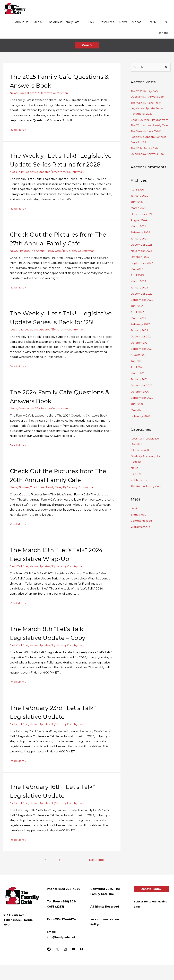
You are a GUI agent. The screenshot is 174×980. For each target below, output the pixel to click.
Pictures (24, 257)
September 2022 (142, 297)
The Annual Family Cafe (63, 22)
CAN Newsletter (142, 447)
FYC (165, 22)
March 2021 (138, 371)
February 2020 (141, 413)
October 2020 (140, 389)
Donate (163, 33)
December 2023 (142, 242)
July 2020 (137, 401)
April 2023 (138, 273)
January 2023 (140, 285)
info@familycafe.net (62, 952)
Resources (107, 22)
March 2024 (139, 224)
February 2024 (141, 230)
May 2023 (137, 266)
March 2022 (139, 315)
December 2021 (141, 334)
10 (59, 875)
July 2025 (137, 199)
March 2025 (139, 205)
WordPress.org (141, 524)
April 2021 (137, 364)
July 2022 (137, 303)
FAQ (91, 22)
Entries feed (139, 512)
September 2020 (142, 395)
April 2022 (138, 309)
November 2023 (142, 248)
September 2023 (142, 260)
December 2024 (142, 211)
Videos (137, 22)
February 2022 (141, 322)
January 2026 (140, 193)
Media (38, 22)
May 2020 (137, 407)
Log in (135, 506)
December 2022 (142, 291)
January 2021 (140, 377)
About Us (22, 22)
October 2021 (140, 340)
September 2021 (142, 346)
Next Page (98, 875)
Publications (27, 90)
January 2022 (140, 328)
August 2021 (139, 352)
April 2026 (138, 187)
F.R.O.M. (152, 22)
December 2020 (142, 383)
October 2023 (140, 254)
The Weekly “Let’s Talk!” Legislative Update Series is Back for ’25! (56, 328)
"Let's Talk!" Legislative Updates (31, 178)
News (123, 22)
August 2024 (140, 217)
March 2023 (139, 279)
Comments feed (142, 518)
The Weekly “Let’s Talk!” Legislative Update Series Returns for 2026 (53, 161)
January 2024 (140, 236)
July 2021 (137, 358)
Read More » (18, 127)
